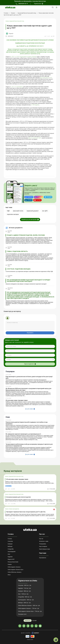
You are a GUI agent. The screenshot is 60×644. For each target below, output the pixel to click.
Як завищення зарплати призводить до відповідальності (23, 434)
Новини (7, 21)
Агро (9, 554)
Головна (10, 539)
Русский (34, 621)
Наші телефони (43, 546)
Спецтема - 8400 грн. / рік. (25, 585)
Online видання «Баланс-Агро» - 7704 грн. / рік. (30, 611)
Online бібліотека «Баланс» (15, 572)
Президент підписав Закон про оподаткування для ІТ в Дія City (26, 512)
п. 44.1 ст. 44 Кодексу (17, 87)
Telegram (49, 197)
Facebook (30, 197)
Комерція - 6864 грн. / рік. (25, 591)
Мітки (9, 575)
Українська (28, 621)
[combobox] (30, 360)
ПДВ (8, 211)
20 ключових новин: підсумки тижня (17, 400)
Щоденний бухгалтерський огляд (17, 21)
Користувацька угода (44, 549)
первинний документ (33, 211)
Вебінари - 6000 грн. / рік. (25, 603)
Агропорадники (12, 552)
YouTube (39, 200)
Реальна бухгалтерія (13, 562)
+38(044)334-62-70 (23, 4)
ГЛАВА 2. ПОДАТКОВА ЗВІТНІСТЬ (17, 252)
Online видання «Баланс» (14, 567)
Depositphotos (43, 558)
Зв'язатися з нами (44, 541)
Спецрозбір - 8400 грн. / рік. (25, 597)
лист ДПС (45, 211)
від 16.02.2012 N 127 (46, 78)
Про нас (41, 539)
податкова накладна (13, 214)
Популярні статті (22, 614)
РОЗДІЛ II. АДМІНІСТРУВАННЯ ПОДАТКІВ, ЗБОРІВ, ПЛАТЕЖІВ (26, 235)
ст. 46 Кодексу (35, 105)
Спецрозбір (11, 549)
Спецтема (10, 541)
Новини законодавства (14, 509)
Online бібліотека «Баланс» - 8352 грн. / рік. (29, 605)
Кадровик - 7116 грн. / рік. (25, 588)
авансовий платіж (18, 211)
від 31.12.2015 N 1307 (35, 138)
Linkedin (30, 200)
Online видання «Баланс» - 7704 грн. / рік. (29, 608)
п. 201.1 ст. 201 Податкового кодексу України (24, 57)
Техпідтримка (43, 544)
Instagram (40, 197)
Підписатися (37, 4)
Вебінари (10, 546)
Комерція (10, 544)
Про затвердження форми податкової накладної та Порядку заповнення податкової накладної (29, 281)
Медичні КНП (11, 559)
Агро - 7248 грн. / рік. (23, 594)
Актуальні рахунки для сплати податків (18, 497)
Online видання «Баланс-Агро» (16, 570)
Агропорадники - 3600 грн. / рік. (26, 600)
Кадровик (10, 557)
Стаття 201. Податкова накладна (19, 269)
